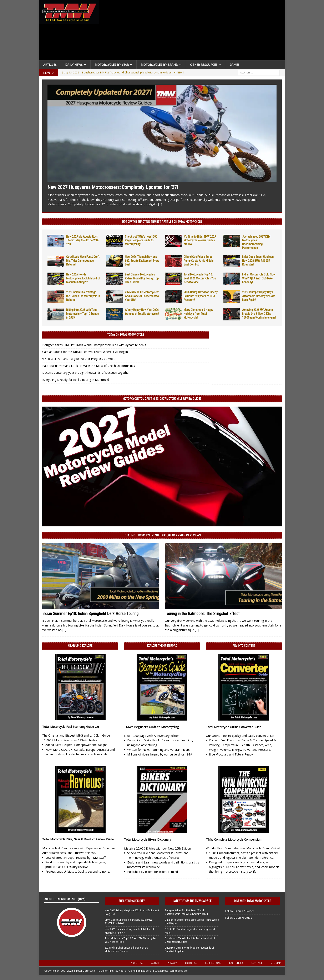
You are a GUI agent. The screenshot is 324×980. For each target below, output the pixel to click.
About (155, 963)
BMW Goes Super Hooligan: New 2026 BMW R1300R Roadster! (258, 261)
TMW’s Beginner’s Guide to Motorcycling (151, 727)
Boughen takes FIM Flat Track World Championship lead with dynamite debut (94, 345)
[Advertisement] (194, 31)
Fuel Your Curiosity (132, 901)
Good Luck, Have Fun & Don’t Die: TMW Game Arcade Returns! (83, 261)
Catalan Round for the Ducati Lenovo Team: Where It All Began (85, 352)
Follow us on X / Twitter (240, 911)
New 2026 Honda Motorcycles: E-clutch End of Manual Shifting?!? (83, 278)
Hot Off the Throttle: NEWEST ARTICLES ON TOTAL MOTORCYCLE (162, 222)
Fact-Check (236, 963)
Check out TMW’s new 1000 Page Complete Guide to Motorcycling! (141, 240)
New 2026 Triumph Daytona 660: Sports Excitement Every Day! (142, 261)
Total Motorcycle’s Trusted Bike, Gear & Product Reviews (162, 535)
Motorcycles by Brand (159, 65)
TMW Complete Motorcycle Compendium (234, 839)
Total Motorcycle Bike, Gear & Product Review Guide (78, 839)
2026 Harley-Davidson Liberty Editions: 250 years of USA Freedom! (201, 296)
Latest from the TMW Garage (192, 901)
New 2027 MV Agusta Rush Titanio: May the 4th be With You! (82, 240)
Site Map (276, 963)
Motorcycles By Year (112, 65)
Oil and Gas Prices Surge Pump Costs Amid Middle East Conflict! (199, 261)
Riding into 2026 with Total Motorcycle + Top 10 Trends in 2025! (82, 314)
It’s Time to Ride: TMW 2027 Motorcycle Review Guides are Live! (200, 240)
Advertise (137, 963)
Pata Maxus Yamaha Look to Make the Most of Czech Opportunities (89, 366)
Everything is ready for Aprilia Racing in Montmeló (76, 380)
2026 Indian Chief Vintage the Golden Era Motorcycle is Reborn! (83, 296)
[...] (160, 204)
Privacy (172, 963)
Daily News (74, 65)
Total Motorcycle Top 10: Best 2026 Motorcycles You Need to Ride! (200, 278)
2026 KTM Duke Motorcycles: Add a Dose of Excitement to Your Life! (142, 296)
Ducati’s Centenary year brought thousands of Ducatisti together (86, 373)
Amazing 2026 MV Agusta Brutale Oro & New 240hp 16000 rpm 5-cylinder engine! (259, 314)
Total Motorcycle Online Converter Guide (234, 727)
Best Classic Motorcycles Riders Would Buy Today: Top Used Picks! (142, 278)
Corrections (213, 963)
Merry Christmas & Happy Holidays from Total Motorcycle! (198, 314)
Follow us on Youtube (239, 918)
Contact (257, 963)
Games (234, 65)
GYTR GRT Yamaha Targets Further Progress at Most (78, 359)
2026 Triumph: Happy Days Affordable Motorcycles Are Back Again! (259, 296)
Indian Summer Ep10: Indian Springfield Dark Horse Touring (90, 614)
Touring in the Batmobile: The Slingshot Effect (202, 614)
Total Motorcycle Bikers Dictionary (148, 839)
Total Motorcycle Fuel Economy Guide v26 (71, 727)
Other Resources (204, 65)
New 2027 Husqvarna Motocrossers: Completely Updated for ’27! (113, 187)
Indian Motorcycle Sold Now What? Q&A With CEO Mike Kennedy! (259, 278)
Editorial (191, 963)
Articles (50, 65)
